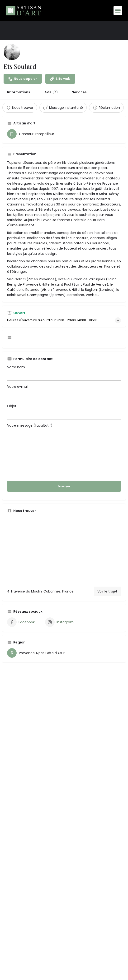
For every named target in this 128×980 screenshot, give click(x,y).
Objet (64, 412)
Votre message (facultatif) (64, 450)
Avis (51, 92)
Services (79, 92)
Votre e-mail (64, 392)
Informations (19, 92)
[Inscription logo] (12, 52)
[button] (118, 11)
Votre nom (64, 373)
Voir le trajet (107, 591)
